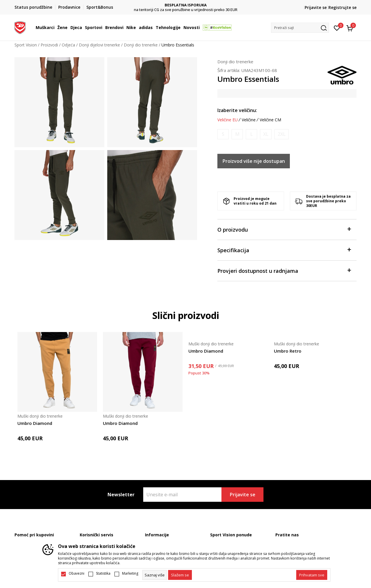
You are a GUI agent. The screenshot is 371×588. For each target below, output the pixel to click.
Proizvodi (49, 45)
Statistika (103, 573)
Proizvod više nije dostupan (254, 161)
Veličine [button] (249, 120)
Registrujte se (342, 7)
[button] (300, 28)
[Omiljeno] (337, 28)
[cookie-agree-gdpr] (180, 575)
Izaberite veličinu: (237, 110)
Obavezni (77, 573)
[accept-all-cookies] (312, 575)
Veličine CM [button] (270, 120)
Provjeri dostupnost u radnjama (284, 270)
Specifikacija (284, 250)
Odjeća (68, 45)
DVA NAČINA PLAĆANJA (186, 5)
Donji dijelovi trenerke (99, 45)
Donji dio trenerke (141, 45)
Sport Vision (26, 45)
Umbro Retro (288, 351)
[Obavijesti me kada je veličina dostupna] (223, 134)
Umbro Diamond (35, 423)
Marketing (130, 573)
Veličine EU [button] (228, 120)
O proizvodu (284, 229)
